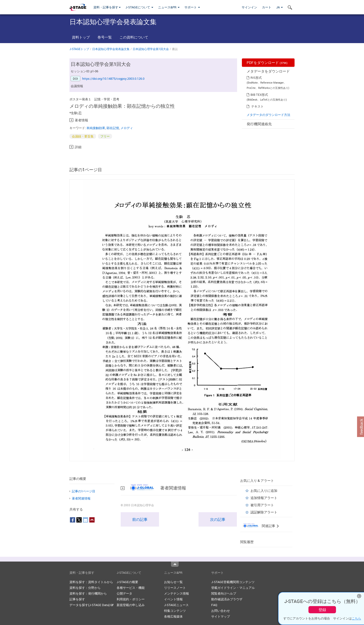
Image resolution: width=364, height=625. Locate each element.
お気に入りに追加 (264, 491)
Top (175, 564)
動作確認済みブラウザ (227, 599)
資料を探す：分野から (85, 588)
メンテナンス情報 (176, 593)
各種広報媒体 (173, 616)
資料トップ (81, 37)
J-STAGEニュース (176, 605)
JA (279, 7)
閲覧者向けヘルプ (224, 593)
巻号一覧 (105, 37)
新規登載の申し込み (131, 605)
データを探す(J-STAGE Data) (91, 605)
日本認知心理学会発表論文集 (111, 49)
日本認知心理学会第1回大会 (151, 49)
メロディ (127, 128)
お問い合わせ (221, 611)
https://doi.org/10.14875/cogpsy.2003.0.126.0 (113, 79)
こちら (356, 618)
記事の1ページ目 (84, 491)
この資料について (134, 37)
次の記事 (218, 519)
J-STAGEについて (139, 7)
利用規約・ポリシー (131, 599)
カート (267, 7)
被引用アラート (262, 505)
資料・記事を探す (107, 7)
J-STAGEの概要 (127, 582)
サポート (192, 7)
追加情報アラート (264, 498)
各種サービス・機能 (131, 588)
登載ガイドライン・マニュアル (233, 588)
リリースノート (175, 588)
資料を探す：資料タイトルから (91, 582)
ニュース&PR (169, 7)
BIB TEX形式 (259, 95)
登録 (322, 610)
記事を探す (77, 599)
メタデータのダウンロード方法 (268, 115)
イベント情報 (173, 599)
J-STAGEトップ (79, 49)
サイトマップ (221, 616)
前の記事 (140, 519)
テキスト (257, 106)
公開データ (124, 593)
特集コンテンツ (175, 611)
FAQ (214, 605)
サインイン (249, 7)
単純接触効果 (96, 128)
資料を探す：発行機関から (88, 593)
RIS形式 (256, 78)
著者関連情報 (81, 498)
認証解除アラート (264, 512)
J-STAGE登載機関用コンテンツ (233, 582)
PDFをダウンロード (267, 62)
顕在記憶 (113, 128)
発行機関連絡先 (259, 124)
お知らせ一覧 (173, 582)
